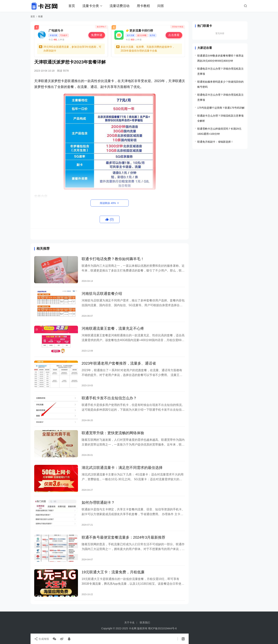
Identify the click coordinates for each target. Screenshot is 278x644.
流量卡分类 (91, 6)
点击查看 (174, 35)
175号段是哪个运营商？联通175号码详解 (221, 108)
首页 (72, 6)
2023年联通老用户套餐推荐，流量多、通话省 (119, 363)
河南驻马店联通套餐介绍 (102, 294)
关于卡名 (129, 623)
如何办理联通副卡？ (98, 502)
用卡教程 (143, 6)
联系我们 (145, 623)
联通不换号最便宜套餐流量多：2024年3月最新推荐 (124, 537)
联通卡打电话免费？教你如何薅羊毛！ (113, 259)
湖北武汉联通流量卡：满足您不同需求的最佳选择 (122, 468)
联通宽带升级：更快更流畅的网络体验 (113, 433)
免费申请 (97, 35)
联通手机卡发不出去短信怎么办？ (109, 398)
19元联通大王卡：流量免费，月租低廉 (113, 572)
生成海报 (42, 639)
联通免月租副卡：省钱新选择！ (215, 142)
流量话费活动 (120, 6)
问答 (161, 6)
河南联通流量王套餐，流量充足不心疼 (113, 328)
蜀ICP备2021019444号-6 (162, 628)
